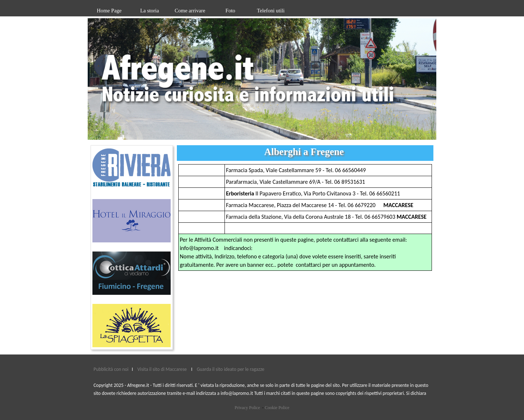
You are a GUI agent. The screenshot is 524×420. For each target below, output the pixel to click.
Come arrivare (190, 11)
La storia (150, 11)
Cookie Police (277, 408)
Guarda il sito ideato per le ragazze (231, 369)
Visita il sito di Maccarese (162, 369)
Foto (231, 11)
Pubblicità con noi (112, 369)
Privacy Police (247, 408)
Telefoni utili (271, 11)
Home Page (109, 11)
